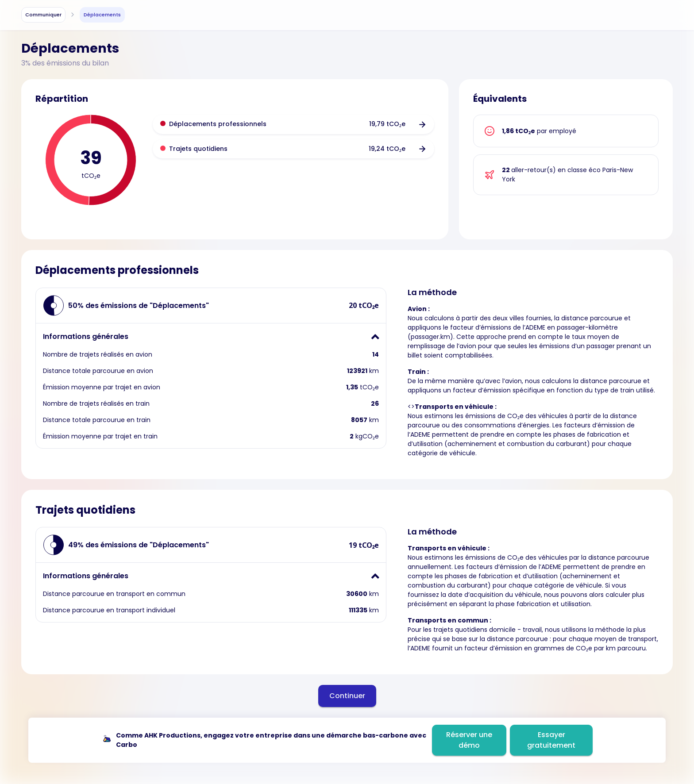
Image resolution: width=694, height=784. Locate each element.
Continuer (347, 696)
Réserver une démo (469, 740)
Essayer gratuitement (551, 740)
